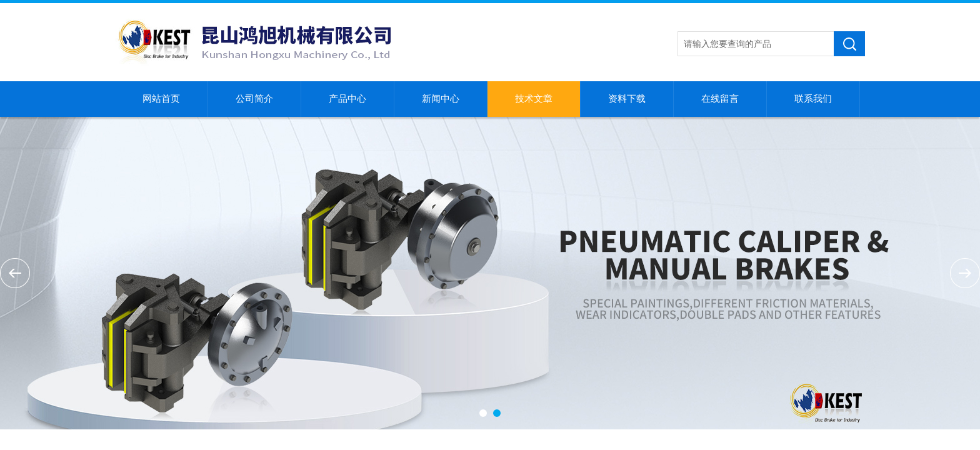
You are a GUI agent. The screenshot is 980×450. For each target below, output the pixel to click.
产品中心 (347, 99)
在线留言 (720, 99)
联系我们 (813, 99)
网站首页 (161, 99)
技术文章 (534, 99)
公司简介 (254, 99)
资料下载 (627, 99)
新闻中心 (441, 99)
